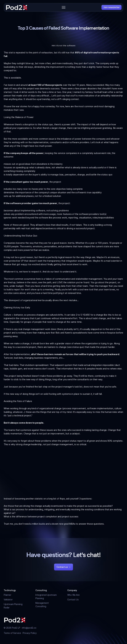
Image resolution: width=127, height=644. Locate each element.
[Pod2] (17, 7)
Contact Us (73, 599)
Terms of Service (13, 633)
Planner (7, 595)
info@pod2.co (29, 628)
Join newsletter (111, 7)
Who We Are (73, 595)
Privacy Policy (30, 633)
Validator (8, 599)
